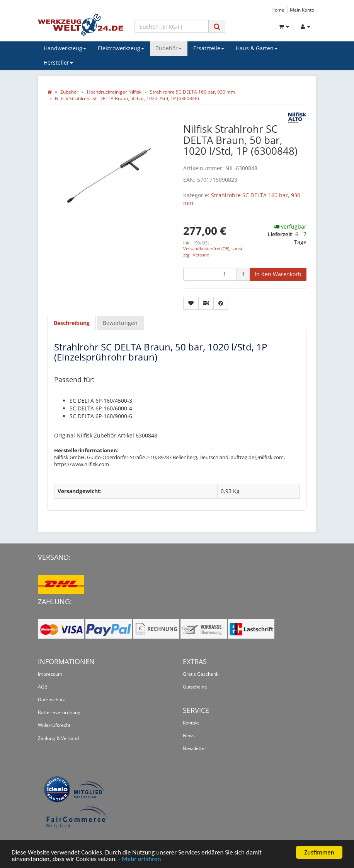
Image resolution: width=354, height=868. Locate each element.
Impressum (50, 674)
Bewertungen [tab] (120, 323)
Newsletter (195, 748)
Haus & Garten (257, 48)
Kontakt (191, 723)
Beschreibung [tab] (72, 323)
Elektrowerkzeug (121, 48)
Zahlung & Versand (58, 738)
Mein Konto (302, 10)
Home (278, 10)
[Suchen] (172, 26)
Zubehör (169, 48)
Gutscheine (195, 687)
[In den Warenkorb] (278, 274)
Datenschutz (51, 700)
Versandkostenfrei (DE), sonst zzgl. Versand (213, 252)
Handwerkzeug (65, 48)
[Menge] (210, 274)
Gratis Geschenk (201, 674)
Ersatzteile (209, 48)
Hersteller (58, 62)
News (189, 736)
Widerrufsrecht (54, 725)
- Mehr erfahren (140, 859)
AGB (43, 687)
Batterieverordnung (59, 712)
